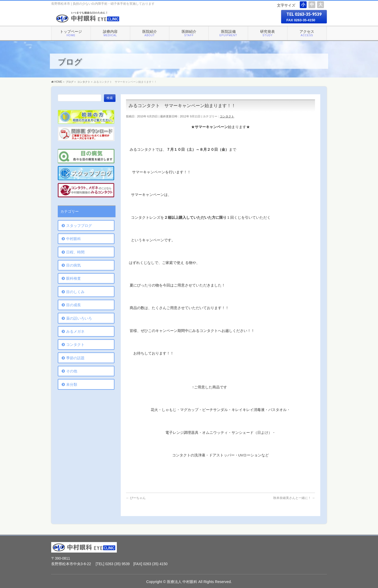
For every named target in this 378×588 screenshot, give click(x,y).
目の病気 (73, 265)
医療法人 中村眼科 (182, 582)
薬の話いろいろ (79, 318)
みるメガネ (75, 331)
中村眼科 (73, 239)
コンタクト (227, 116)
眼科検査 (73, 278)
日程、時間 (75, 252)
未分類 (72, 384)
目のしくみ (75, 292)
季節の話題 (75, 358)
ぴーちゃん (136, 498)
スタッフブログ (79, 226)
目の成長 (73, 305)
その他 (72, 371)
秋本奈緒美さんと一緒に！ (294, 498)
